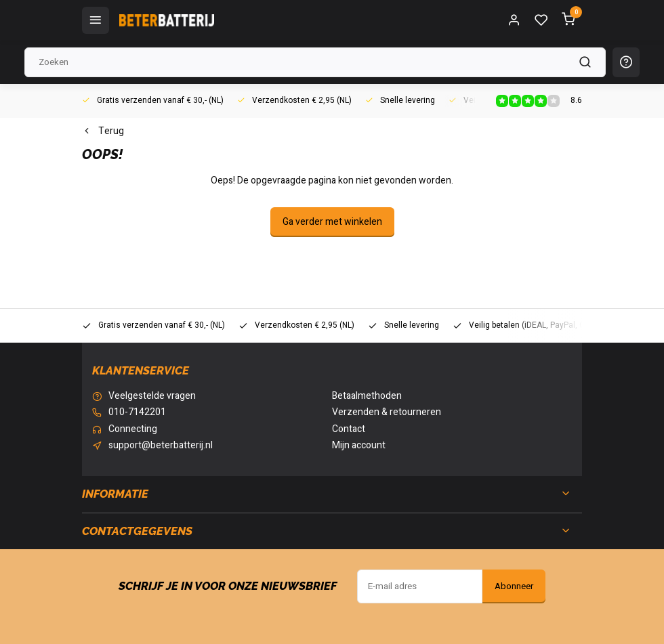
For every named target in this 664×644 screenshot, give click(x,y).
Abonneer (514, 586)
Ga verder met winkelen (332, 222)
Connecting (133, 429)
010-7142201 (137, 412)
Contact (349, 429)
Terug (103, 131)
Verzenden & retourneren (387, 412)
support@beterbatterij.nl (161, 446)
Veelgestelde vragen (152, 396)
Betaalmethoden (367, 396)
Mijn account (359, 446)
